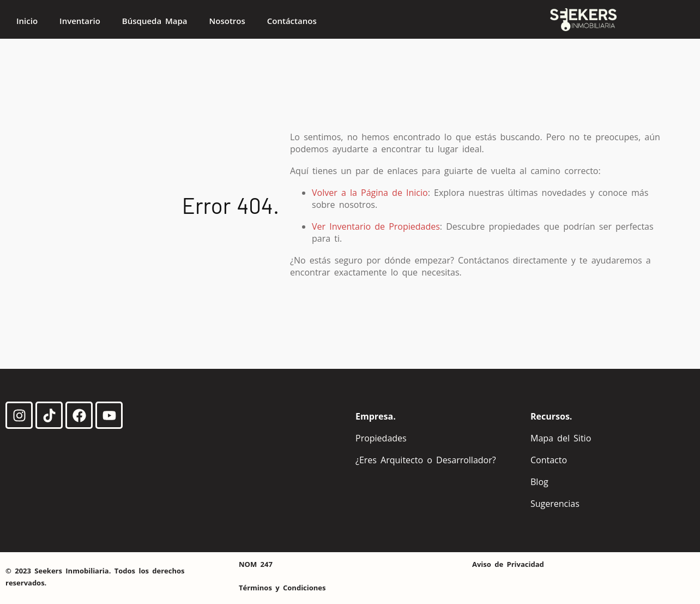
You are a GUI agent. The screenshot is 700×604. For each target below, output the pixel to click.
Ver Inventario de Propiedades (376, 226)
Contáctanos (292, 21)
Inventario (80, 21)
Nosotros (227, 21)
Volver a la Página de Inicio (370, 193)
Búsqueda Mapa (155, 21)
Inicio (27, 21)
